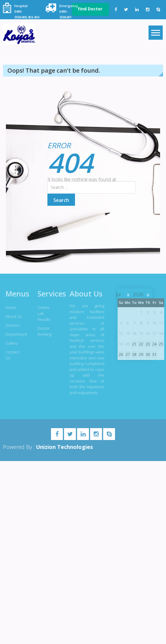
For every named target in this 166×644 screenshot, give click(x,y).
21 (133, 344)
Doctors (11, 325)
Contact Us (11, 355)
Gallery (11, 343)
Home (10, 307)
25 (160, 344)
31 (153, 354)
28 (133, 354)
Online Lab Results (43, 313)
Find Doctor (90, 9)
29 (140, 354)
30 (147, 354)
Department (14, 334)
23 (147, 344)
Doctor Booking (43, 331)
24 (153, 344)
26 (120, 354)
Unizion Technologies (64, 447)
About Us (12, 316)
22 (140, 344)
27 (126, 354)
